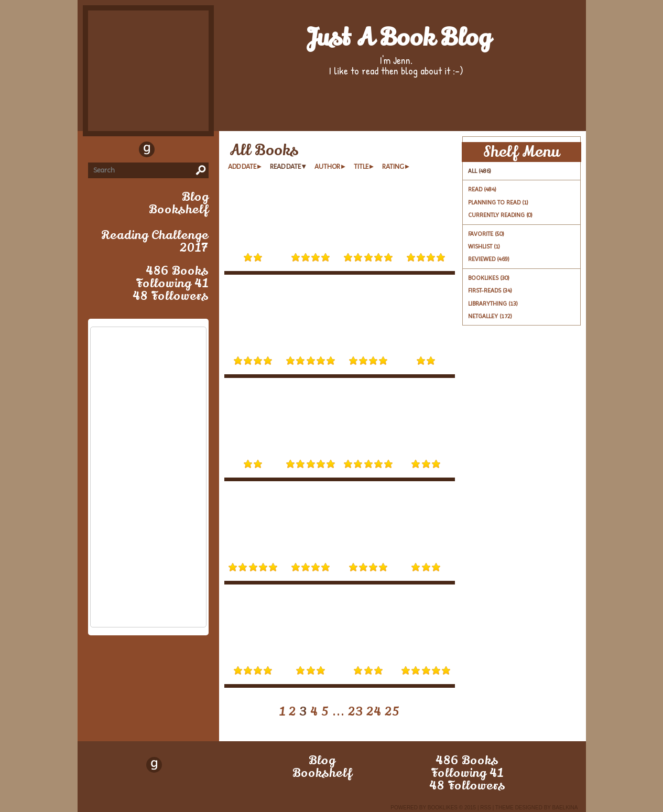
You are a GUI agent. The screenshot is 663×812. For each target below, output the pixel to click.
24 (374, 712)
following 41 (172, 284)
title (361, 167)
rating (393, 167)
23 (356, 712)
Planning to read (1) (498, 202)
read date (285, 167)
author (327, 167)
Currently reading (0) (500, 215)
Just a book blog (399, 38)
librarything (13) (493, 304)
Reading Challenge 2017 (155, 242)
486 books (177, 271)
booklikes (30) (489, 278)
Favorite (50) (486, 234)
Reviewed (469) (489, 259)
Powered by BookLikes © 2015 (433, 808)
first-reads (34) (490, 290)
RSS (486, 808)
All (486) (480, 171)
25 (392, 712)
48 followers (171, 296)
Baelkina (565, 808)
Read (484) (482, 189)
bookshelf (179, 210)
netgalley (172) (490, 316)
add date (242, 167)
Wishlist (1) (484, 246)
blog (195, 197)
